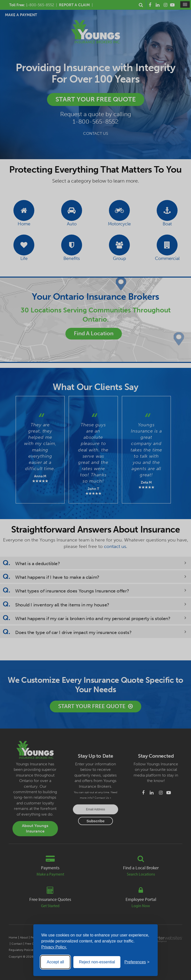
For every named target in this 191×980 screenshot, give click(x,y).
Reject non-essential (97, 962)
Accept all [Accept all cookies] (55, 962)
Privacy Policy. (54, 947)
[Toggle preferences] (137, 962)
